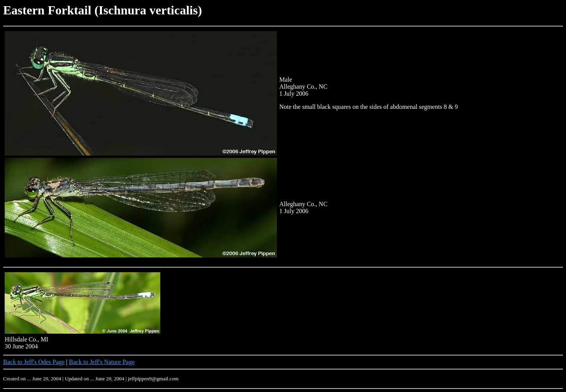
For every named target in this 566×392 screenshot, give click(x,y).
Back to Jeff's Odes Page (34, 362)
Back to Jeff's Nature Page (102, 362)
